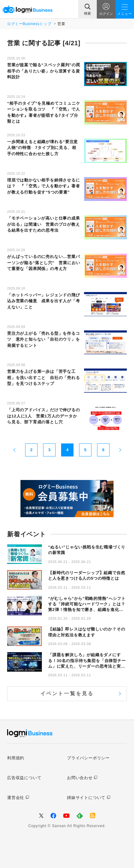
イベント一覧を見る (67, 694)
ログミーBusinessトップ (29, 24)
